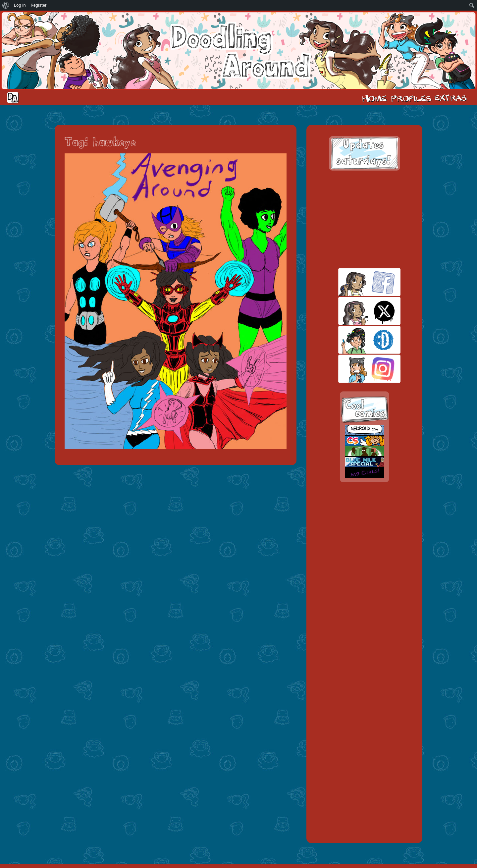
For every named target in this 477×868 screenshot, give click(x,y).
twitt (358, 311)
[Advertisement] (364, 219)
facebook (358, 282)
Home (374, 98)
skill (358, 340)
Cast (410, 98)
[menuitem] (6, 5)
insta (358, 369)
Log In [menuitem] (20, 5)
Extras (452, 98)
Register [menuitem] (39, 5)
